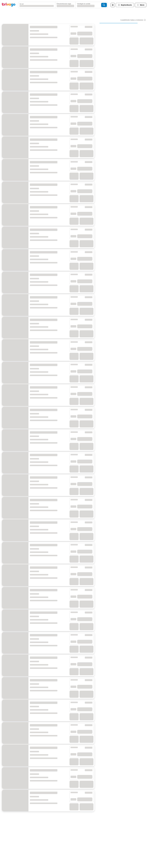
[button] (36, 5)
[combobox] (36, 5)
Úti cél (22, 4)
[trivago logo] (9, 5)
